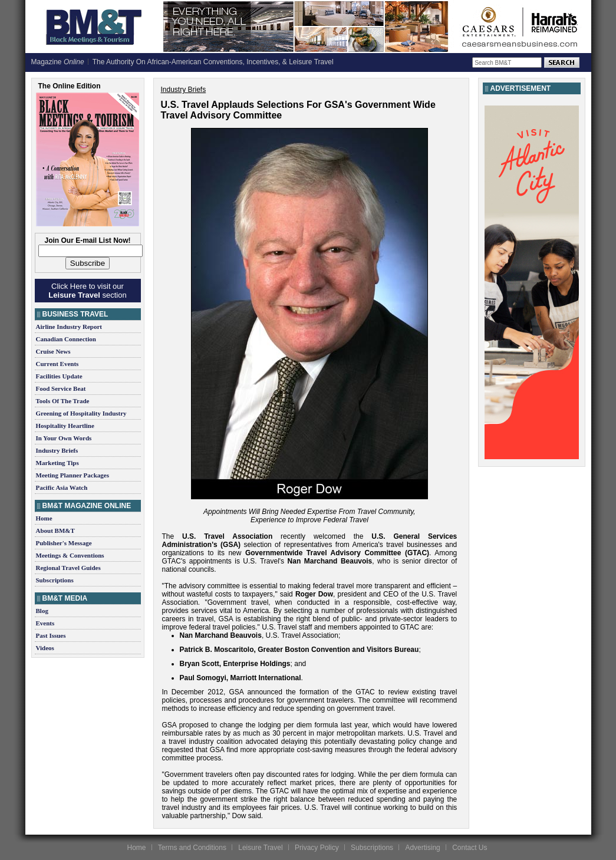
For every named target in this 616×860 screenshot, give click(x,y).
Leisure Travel (260, 848)
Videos (45, 648)
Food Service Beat (61, 388)
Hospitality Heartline (65, 426)
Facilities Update (59, 376)
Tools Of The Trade (63, 401)
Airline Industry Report (69, 327)
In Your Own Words (64, 438)
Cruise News (53, 351)
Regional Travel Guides (68, 568)
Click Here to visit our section (87, 291)
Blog (42, 611)
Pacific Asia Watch (62, 487)
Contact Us (470, 848)
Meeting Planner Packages (73, 475)
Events (45, 623)
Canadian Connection (66, 339)
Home (44, 518)
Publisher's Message (64, 543)
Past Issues (51, 635)
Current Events (57, 364)
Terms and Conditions (192, 848)
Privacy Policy (317, 848)
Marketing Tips (57, 463)
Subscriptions (55, 580)
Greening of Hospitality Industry (81, 413)
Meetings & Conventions (70, 555)
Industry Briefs (57, 450)
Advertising (422, 848)
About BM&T (55, 531)
